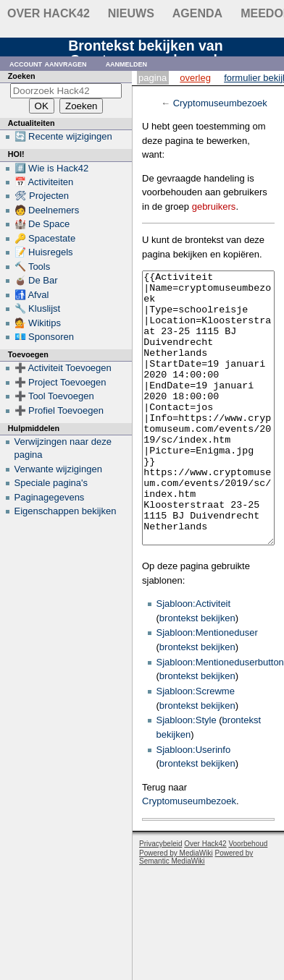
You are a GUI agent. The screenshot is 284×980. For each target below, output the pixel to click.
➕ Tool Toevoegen (54, 396)
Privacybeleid (160, 898)
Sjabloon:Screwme (196, 745)
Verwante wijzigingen (58, 469)
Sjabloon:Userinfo (194, 804)
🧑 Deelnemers (47, 210)
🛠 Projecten (42, 196)
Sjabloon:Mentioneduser (207, 687)
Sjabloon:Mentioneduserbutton (220, 716)
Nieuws (131, 13)
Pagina (153, 78)
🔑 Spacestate (45, 238)
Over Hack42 (49, 13)
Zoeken (22, 76)
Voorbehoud (248, 898)
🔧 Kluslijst (38, 308)
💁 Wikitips (38, 323)
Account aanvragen (48, 63)
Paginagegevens (50, 497)
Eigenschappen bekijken (66, 511)
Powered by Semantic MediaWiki (196, 911)
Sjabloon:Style (187, 774)
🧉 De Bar (36, 280)
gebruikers (214, 206)
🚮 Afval (32, 295)
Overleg (195, 78)
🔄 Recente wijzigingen (63, 136)
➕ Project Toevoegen (60, 382)
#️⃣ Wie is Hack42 (52, 168)
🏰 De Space (42, 224)
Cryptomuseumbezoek (220, 103)
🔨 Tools (33, 267)
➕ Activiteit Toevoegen (63, 368)
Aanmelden (127, 63)
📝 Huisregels (44, 252)
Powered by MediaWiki (176, 907)
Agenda (197, 13)
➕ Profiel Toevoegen (59, 410)
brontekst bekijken (197, 672)
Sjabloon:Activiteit (194, 658)
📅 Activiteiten (44, 182)
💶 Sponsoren (45, 337)
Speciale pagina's (51, 483)
